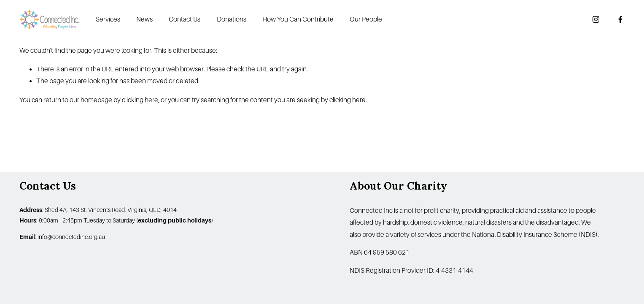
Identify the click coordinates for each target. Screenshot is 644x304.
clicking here (140, 100)
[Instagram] (596, 19)
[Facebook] (620, 19)
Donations (232, 19)
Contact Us (185, 19)
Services (108, 19)
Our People (366, 19)
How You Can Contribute (298, 19)
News (144, 19)
